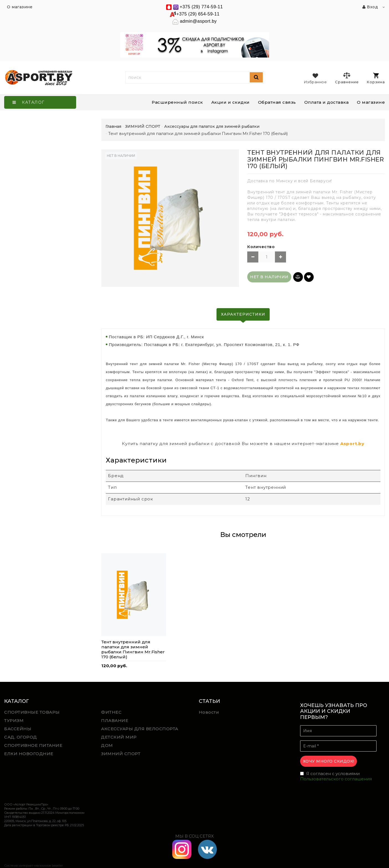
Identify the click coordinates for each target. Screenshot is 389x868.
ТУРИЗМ (14, 720)
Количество (261, 247)
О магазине (371, 102)
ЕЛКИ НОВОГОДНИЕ (29, 754)
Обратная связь (277, 102)
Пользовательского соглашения (336, 779)
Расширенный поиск (177, 102)
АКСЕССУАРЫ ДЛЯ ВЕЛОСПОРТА (140, 729)
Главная (113, 126)
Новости (209, 712)
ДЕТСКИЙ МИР (119, 737)
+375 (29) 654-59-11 (198, 14)
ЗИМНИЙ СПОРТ (121, 754)
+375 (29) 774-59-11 (201, 7)
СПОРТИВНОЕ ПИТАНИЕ (33, 745)
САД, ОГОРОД (21, 737)
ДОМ (107, 745)
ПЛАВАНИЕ (115, 720)
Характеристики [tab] (243, 314)
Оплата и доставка (327, 102)
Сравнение (347, 78)
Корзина (376, 78)
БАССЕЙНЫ (18, 729)
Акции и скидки (230, 102)
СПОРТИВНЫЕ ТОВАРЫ (32, 712)
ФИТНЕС (111, 712)
